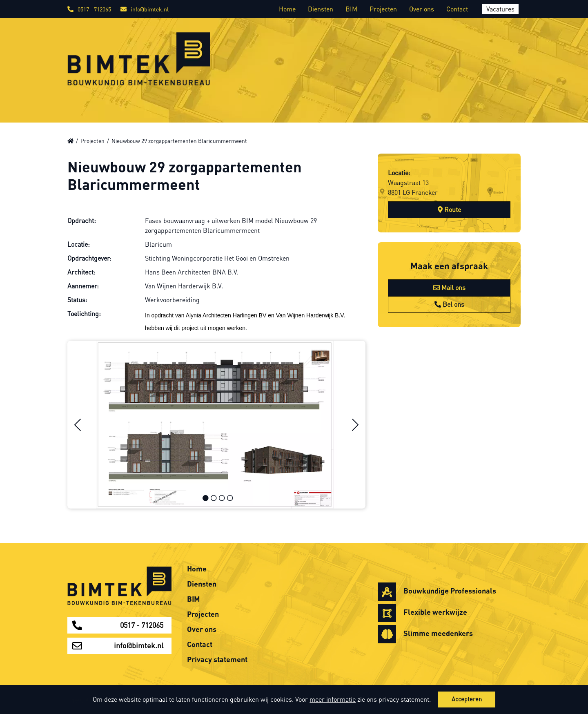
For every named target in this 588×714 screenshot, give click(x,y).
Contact (457, 9)
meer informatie (333, 699)
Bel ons (449, 304)
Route (449, 210)
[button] (434, 701)
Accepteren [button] (467, 699)
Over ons (422, 9)
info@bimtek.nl (145, 9)
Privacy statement (217, 659)
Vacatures (500, 9)
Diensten (321, 9)
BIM (351, 9)
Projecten (383, 9)
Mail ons (449, 288)
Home (287, 9)
